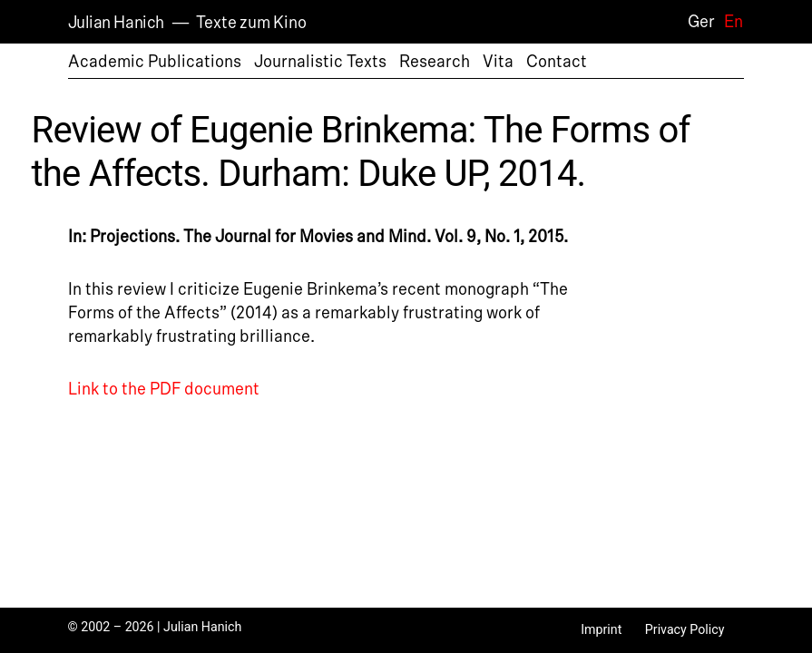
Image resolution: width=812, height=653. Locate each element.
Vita (498, 62)
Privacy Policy (685, 629)
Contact (557, 62)
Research (435, 62)
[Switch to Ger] (697, 21)
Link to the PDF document (164, 389)
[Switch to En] (729, 21)
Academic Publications (155, 62)
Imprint (601, 629)
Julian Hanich (116, 23)
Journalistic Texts (320, 62)
